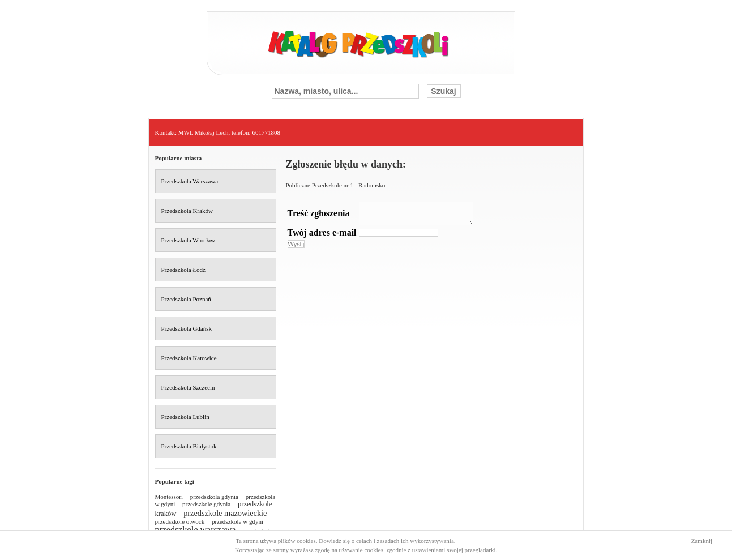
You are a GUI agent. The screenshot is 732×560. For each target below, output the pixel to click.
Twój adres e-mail (322, 232)
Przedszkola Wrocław (189, 240)
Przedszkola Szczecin (188, 387)
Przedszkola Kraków (187, 211)
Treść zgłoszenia (319, 213)
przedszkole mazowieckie (225, 513)
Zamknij (702, 541)
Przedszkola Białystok (189, 446)
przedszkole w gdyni (237, 521)
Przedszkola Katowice (189, 358)
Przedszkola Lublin (185, 417)
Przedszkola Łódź (184, 270)
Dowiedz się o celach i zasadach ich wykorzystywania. (387, 541)
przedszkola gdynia (214, 497)
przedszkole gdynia (206, 504)
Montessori (169, 497)
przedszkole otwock (180, 521)
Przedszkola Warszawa (190, 181)
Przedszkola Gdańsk (187, 328)
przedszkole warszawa (196, 530)
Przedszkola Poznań (186, 299)
